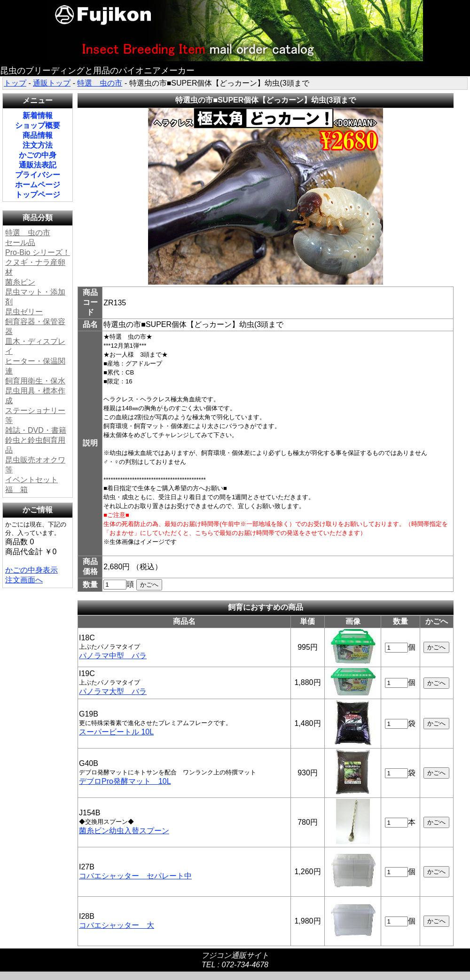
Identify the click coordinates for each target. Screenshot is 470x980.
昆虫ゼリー (24, 312)
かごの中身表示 (31, 570)
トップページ (38, 195)
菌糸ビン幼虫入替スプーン (124, 831)
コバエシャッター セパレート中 (135, 876)
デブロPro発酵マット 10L (125, 781)
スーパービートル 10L (116, 732)
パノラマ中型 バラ (113, 656)
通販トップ (52, 83)
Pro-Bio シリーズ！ (38, 252)
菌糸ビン (20, 282)
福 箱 (16, 490)
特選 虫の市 (100, 83)
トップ (15, 83)
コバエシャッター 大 (117, 925)
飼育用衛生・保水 (35, 381)
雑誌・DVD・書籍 (36, 430)
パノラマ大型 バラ (113, 691)
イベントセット (31, 480)
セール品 (20, 243)
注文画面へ (24, 580)
